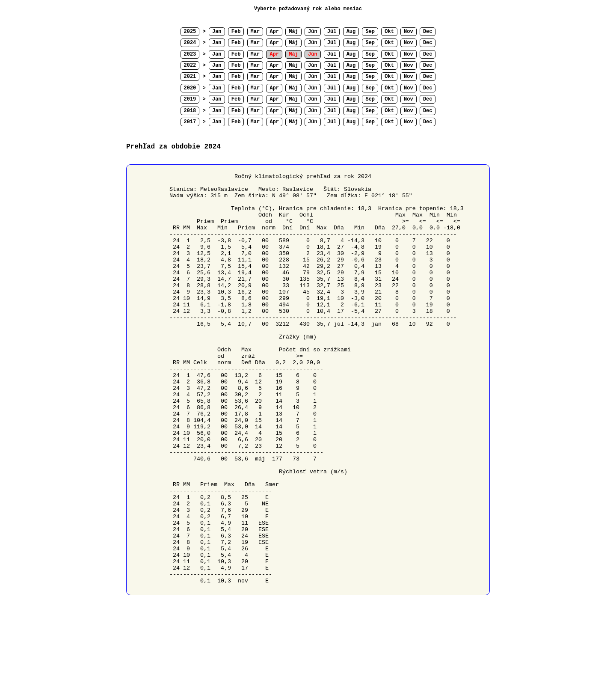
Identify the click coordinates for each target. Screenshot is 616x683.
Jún (313, 32)
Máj (293, 32)
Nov (409, 32)
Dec (428, 32)
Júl (332, 32)
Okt (389, 32)
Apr (274, 32)
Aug (351, 32)
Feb (236, 32)
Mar (255, 32)
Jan (217, 32)
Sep (370, 32)
